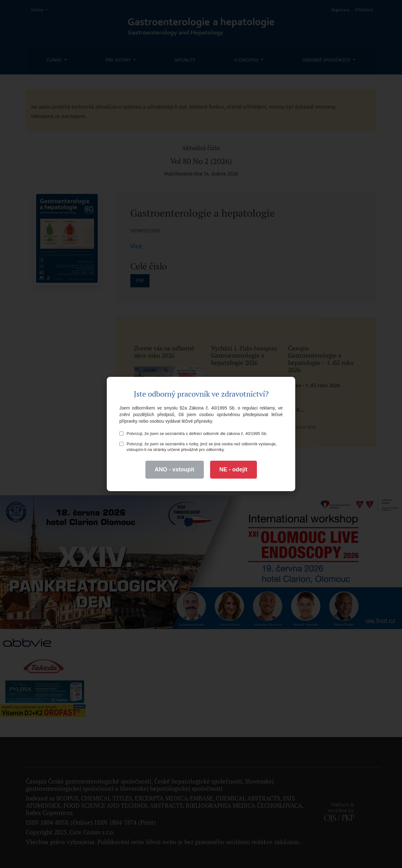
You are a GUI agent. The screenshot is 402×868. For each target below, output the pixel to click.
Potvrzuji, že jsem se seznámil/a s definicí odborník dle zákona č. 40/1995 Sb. (193, 434)
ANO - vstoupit (175, 469)
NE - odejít (234, 469)
